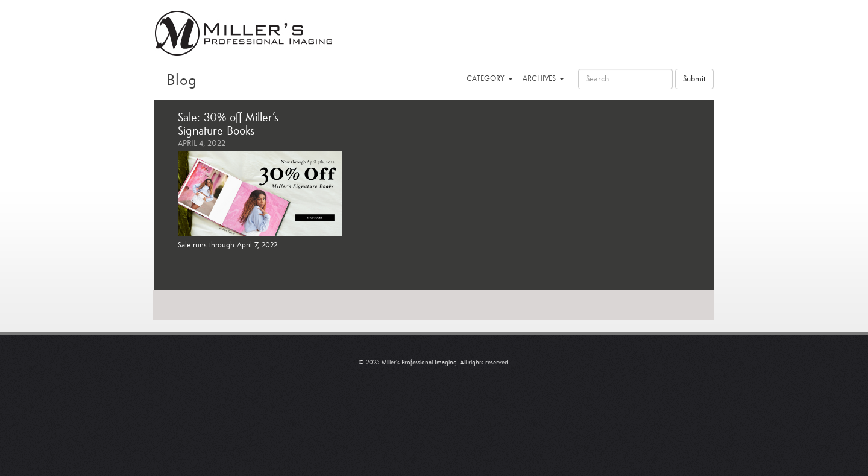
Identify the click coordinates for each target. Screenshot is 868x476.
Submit (694, 79)
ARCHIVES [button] (543, 79)
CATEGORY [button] (490, 79)
